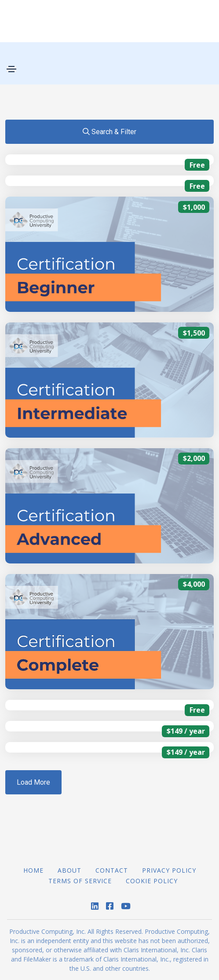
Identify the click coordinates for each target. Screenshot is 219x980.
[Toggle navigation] (11, 69)
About (69, 870)
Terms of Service (80, 881)
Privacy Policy (169, 870)
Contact (112, 870)
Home (33, 870)
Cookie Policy (152, 881)
